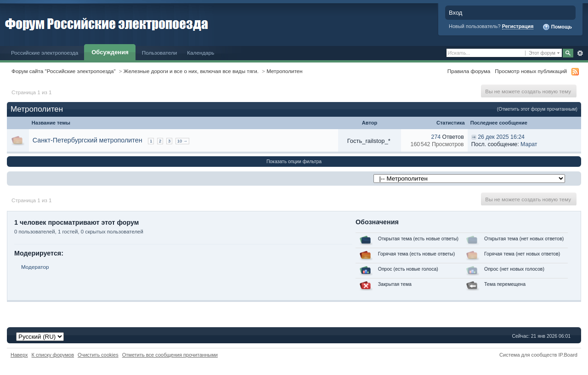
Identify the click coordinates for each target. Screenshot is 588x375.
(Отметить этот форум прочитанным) (537, 109)
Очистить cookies (98, 355)
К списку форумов (53, 355)
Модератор (35, 267)
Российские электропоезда (45, 53)
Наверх (19, 355)
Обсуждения (110, 52)
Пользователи (160, 53)
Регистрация (518, 26)
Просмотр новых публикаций (531, 71)
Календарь (201, 53)
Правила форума (469, 71)
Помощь (557, 27)
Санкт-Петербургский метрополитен (88, 140)
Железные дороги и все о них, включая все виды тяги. (191, 71)
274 (436, 137)
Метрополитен (284, 71)
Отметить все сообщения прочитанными (170, 355)
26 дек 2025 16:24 (501, 137)
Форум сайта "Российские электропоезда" (64, 71)
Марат (529, 144)
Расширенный (580, 53)
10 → (182, 141)
